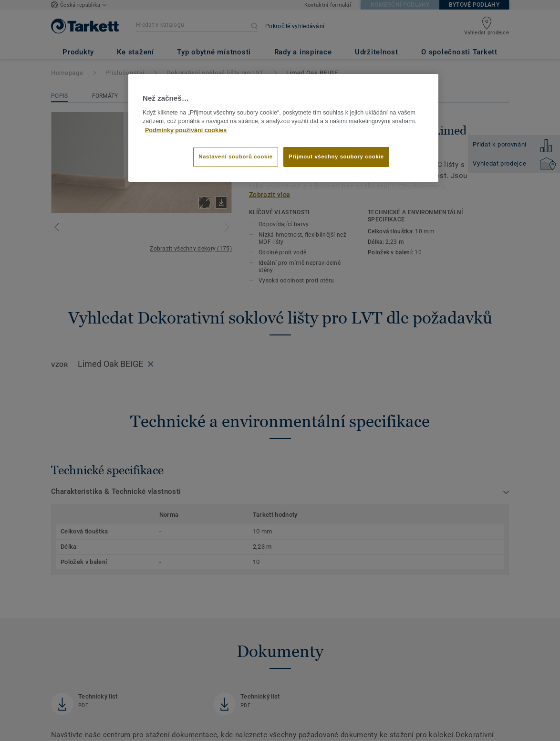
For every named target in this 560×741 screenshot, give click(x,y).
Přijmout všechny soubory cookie (336, 157)
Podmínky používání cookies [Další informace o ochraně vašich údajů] (186, 130)
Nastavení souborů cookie (235, 157)
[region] (283, 128)
